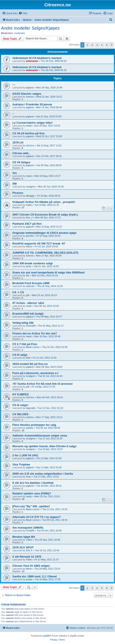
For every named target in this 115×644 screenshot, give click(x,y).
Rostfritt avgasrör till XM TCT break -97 (39, 244)
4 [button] (97, 45)
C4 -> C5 (18, 292)
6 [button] (107, 45)
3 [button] (92, 45)
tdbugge (30, 196)
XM (15, 184)
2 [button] (87, 45)
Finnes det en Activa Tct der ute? (35, 333)
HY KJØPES (20, 394)
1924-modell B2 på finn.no (30, 364)
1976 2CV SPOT (23, 547)
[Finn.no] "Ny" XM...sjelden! (31, 506)
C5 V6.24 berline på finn (28, 133)
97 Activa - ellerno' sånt (28, 303)
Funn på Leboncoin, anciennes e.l (35, 373)
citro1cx (30, 145)
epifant (29, 428)
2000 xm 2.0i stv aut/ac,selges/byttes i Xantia (43, 474)
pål (27, 295)
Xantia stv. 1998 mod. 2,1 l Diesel (35, 576)
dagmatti (30, 408)
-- (13, 114)
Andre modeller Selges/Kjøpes (30, 28)
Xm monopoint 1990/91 (28, 528)
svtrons (30, 97)
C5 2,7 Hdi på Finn (25, 344)
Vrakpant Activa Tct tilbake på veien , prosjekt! (44, 202)
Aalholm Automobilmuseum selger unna (40, 436)
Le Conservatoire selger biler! (32, 123)
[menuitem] (23, 13)
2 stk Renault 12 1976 (27, 557)
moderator (20, 33)
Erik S (29, 550)
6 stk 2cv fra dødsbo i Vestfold (33, 483)
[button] (112, 45)
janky (29, 266)
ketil (28, 358)
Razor (29, 246)
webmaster (32, 61)
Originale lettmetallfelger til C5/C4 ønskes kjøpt (44, 233)
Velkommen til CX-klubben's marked (37, 58)
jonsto (29, 579)
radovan (30, 286)
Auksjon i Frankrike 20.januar (32, 104)
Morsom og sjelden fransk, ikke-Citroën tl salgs (44, 446)
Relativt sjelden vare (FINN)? (32, 493)
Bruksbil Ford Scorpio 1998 (31, 283)
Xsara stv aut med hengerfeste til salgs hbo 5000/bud (48, 272)
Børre (29, 569)
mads (29, 126)
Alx (27, 275)
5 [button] (102, 45)
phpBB (46, 636)
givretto (30, 236)
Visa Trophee (21, 464)
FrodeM (30, 531)
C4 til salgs (20, 355)
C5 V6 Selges (21, 162)
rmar (28, 477)
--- (14, 85)
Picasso (18, 193)
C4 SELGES (20, 414)
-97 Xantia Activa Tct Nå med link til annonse (42, 384)
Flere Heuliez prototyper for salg (34, 425)
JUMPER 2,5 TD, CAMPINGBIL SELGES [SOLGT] (45, 253)
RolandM (31, 326)
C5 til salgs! (20, 405)
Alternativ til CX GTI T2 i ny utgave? (37, 517)
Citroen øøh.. (21, 153)
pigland (30, 88)
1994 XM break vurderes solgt (32, 263)
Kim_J (29, 217)
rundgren (31, 187)
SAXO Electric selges (27, 94)
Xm (15, 173)
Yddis (29, 540)
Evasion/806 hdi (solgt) (28, 314)
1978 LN (18, 142)
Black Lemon (33, 347)
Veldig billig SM (23, 323)
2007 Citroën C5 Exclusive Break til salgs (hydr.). (45, 215)
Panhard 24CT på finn (27, 224)
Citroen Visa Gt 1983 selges (31, 566)
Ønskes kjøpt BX (24, 537)
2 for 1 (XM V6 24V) (25, 455)
